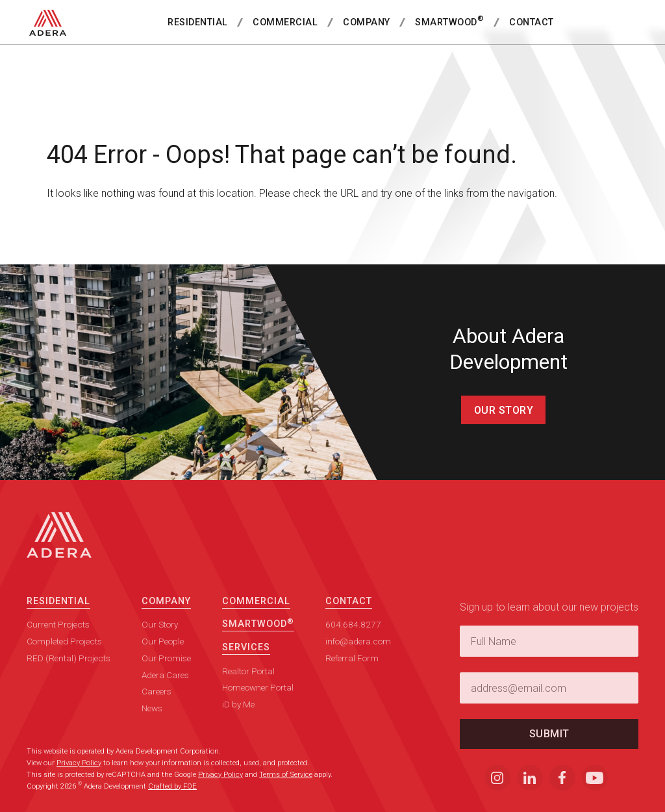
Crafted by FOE (172, 786)
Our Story (504, 410)
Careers (157, 704)
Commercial (285, 22)
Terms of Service (286, 775)
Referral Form (352, 670)
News (152, 720)
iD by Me (238, 717)
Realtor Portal (248, 683)
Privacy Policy (79, 763)
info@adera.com (358, 653)
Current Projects (58, 637)
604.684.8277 (353, 637)
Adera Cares (165, 687)
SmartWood (449, 21)
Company (367, 22)
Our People (163, 653)
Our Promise (166, 670)
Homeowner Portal (258, 700)
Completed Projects (64, 653)
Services (246, 660)
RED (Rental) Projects (69, 670)
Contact (532, 22)
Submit (549, 746)
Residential (198, 22)
